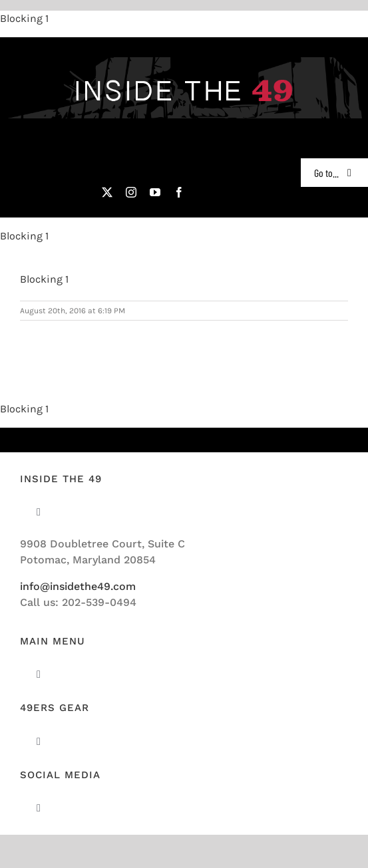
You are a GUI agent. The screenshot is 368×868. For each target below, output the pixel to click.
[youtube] (155, 192)
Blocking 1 (24, 18)
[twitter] (107, 192)
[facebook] (179, 192)
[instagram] (131, 192)
